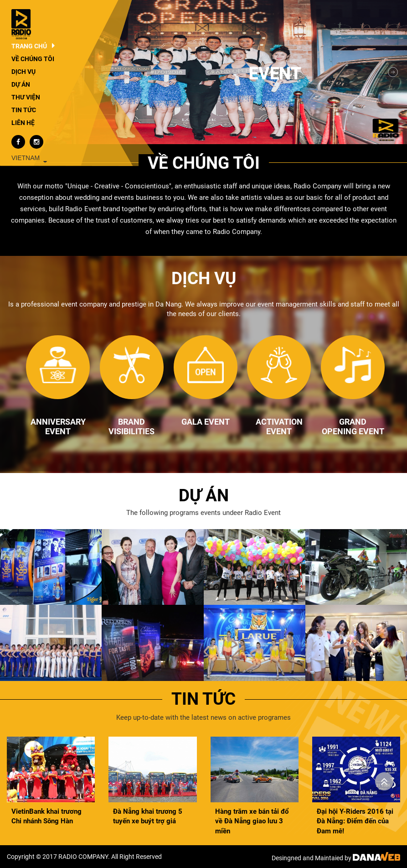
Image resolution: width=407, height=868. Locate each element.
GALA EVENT (206, 422)
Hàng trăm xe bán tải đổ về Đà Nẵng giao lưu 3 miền (252, 821)
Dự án (204, 496)
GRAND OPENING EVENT (353, 426)
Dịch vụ (204, 278)
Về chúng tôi (204, 163)
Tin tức (203, 699)
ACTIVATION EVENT (279, 426)
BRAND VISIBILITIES (131, 426)
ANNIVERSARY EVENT (58, 426)
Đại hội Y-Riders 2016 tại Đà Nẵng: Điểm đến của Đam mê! (355, 821)
